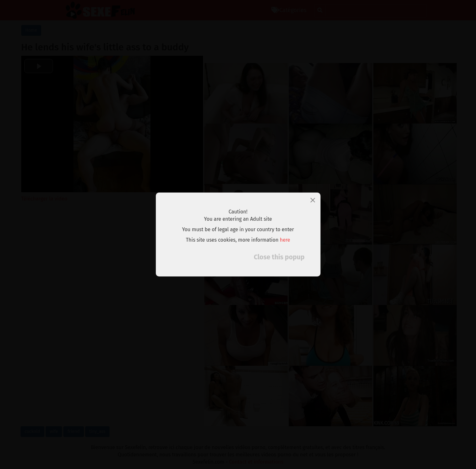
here (285, 240)
